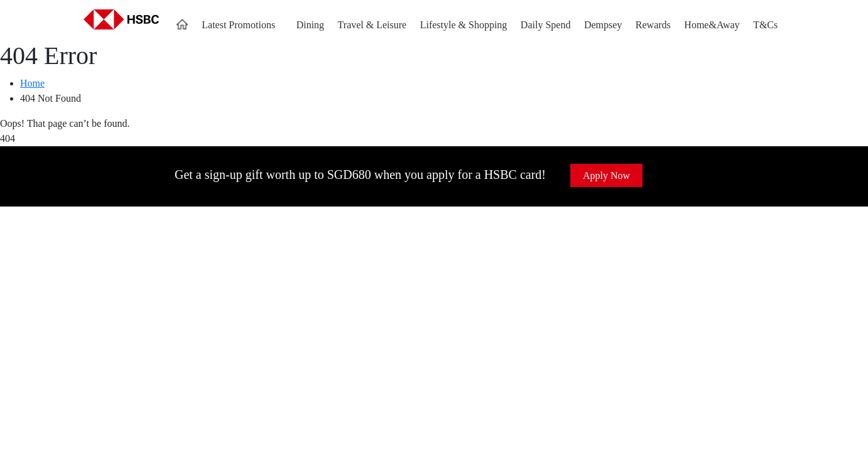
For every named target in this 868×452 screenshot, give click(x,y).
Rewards (653, 25)
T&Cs (765, 25)
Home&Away (712, 25)
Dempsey (603, 25)
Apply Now (606, 175)
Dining (310, 25)
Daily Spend (546, 25)
